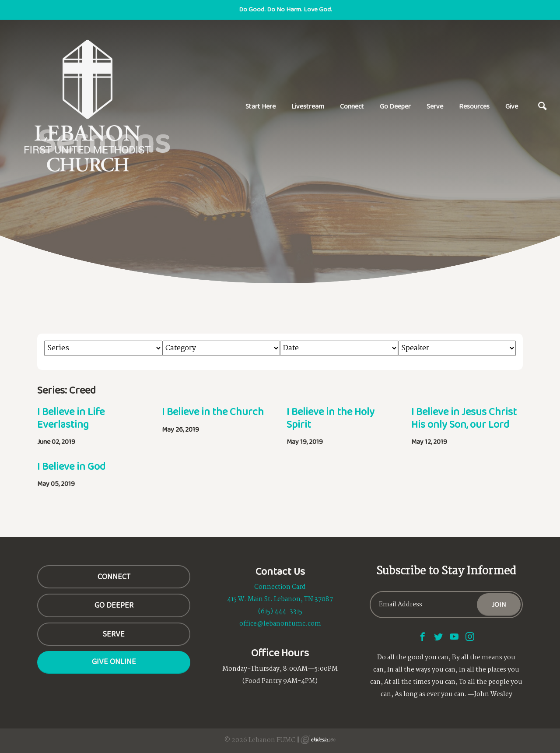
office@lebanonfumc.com (280, 624)
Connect (352, 106)
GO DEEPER (114, 605)
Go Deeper (395, 106)
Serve (435, 106)
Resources (474, 106)
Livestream (308, 106)
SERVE (114, 634)
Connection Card (280, 587)
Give (512, 106)
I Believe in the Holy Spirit (331, 418)
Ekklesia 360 (318, 740)
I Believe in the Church (213, 411)
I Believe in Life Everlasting (71, 418)
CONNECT (114, 577)
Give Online (114, 662)
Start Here (261, 106)
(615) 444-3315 (280, 612)
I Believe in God (71, 466)
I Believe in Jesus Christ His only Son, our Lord (464, 418)
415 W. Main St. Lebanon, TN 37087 (280, 599)
